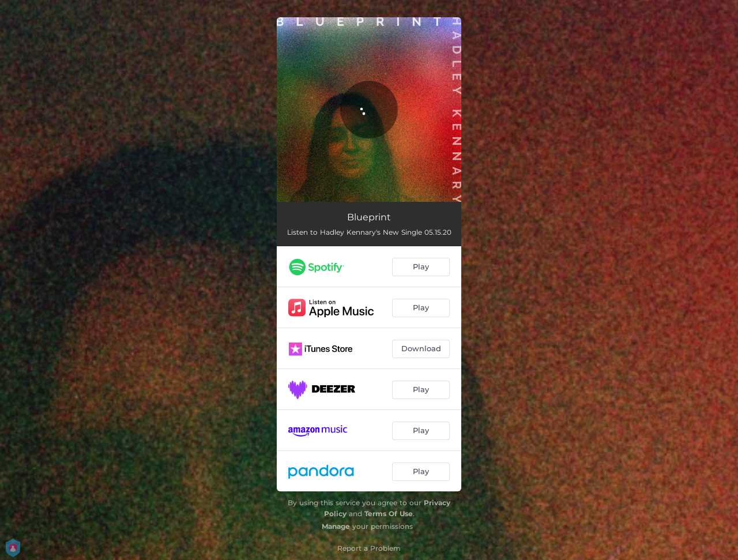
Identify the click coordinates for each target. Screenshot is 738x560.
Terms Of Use (389, 514)
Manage (336, 526)
